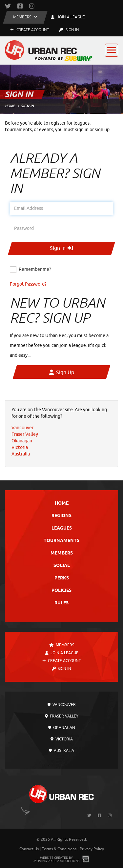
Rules (61, 603)
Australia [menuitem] (21, 454)
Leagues (62, 528)
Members (62, 553)
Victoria (62, 739)
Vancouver (62, 705)
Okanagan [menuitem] (22, 441)
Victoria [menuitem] (20, 447)
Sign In (69, 30)
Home (10, 106)
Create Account (30, 30)
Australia (61, 751)
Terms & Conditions (59, 849)
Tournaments (61, 541)
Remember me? (35, 269)
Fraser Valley (62, 716)
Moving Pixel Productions (56, 861)
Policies (61, 591)
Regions (61, 516)
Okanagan (62, 728)
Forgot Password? (28, 284)
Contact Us (29, 849)
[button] (25, 17)
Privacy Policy (92, 849)
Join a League (62, 653)
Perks (62, 578)
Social (62, 566)
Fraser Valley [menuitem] (25, 434)
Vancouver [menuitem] (22, 428)
